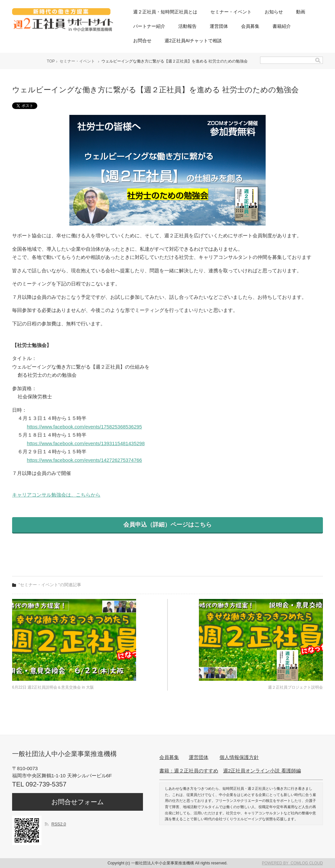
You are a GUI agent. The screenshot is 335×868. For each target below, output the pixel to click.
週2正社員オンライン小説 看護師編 (262, 771)
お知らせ (274, 12)
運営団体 (219, 26)
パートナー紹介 (149, 26)
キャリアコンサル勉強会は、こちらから (56, 495)
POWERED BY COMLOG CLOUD (292, 863)
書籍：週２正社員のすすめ (189, 771)
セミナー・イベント (231, 12)
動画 (301, 12)
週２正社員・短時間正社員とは (165, 12)
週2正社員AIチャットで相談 (193, 41)
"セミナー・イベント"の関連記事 (50, 585)
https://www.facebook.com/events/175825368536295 (84, 427)
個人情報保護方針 (239, 757)
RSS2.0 (59, 824)
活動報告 (187, 26)
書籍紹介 (282, 26)
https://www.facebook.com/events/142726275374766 (84, 460)
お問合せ (142, 41)
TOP (51, 61)
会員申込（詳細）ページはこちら (167, 525)
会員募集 (250, 26)
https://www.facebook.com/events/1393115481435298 (86, 443)
